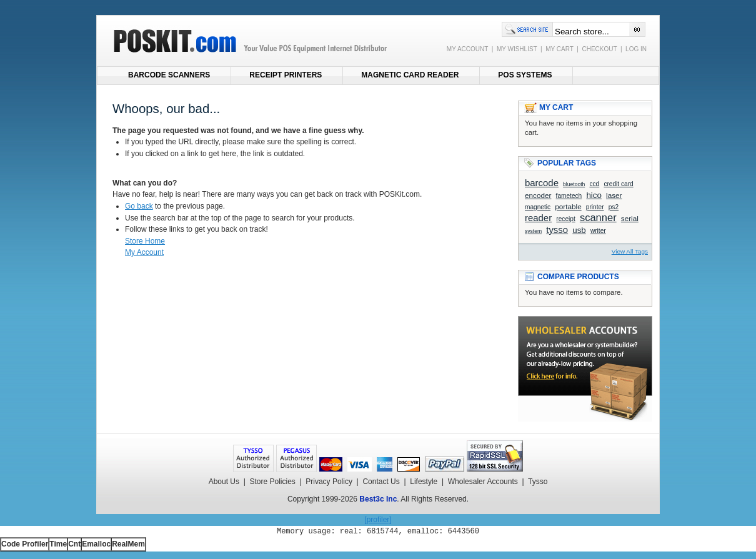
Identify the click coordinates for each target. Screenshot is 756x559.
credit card (618, 184)
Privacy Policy (329, 482)
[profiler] (378, 520)
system (533, 231)
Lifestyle (424, 482)
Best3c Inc (378, 499)
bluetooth (574, 184)
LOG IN (636, 49)
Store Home (145, 241)
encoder (538, 195)
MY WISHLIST (517, 49)
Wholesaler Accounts (483, 482)
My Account (144, 252)
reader (538, 218)
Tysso (538, 482)
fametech (569, 196)
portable (568, 206)
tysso (557, 230)
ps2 (614, 207)
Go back (139, 206)
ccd (594, 184)
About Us (224, 482)
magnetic (538, 207)
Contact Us (381, 482)
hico (594, 195)
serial (630, 218)
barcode (542, 183)
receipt (565, 219)
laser (614, 195)
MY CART (559, 49)
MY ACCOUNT (467, 49)
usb (579, 230)
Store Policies (272, 482)
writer (598, 231)
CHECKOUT (599, 49)
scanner (598, 218)
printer (595, 207)
